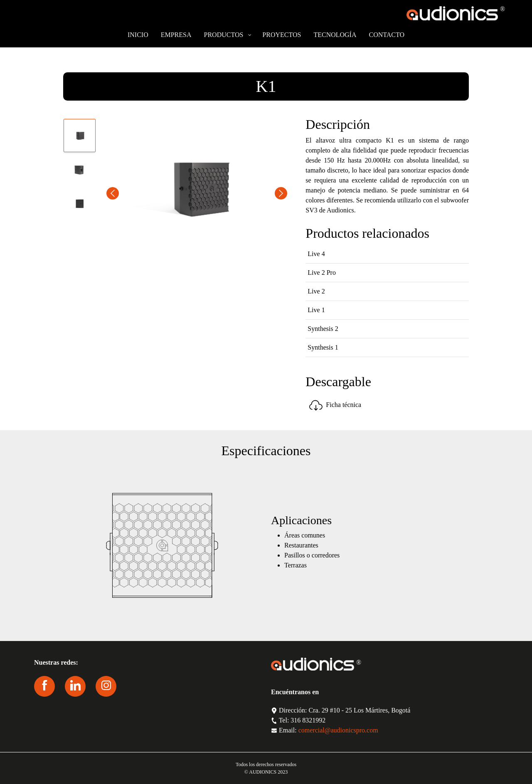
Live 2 (316, 291)
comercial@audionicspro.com (338, 730)
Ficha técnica (334, 405)
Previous (113, 193)
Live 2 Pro (322, 272)
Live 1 (316, 310)
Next (281, 193)
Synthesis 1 (323, 347)
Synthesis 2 (323, 329)
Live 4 (316, 254)
